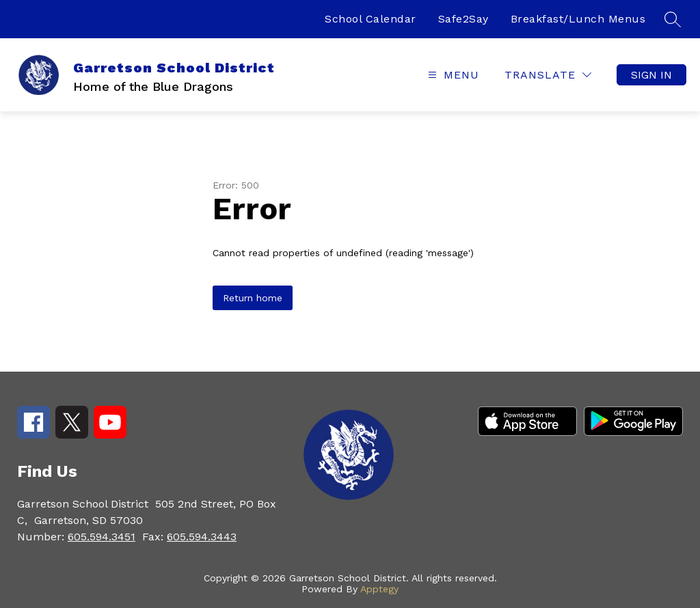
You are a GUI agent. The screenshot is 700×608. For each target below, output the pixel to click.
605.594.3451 (102, 537)
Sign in (651, 75)
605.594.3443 (202, 537)
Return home (253, 298)
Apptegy (379, 589)
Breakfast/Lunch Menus (578, 19)
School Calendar (371, 19)
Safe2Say (463, 19)
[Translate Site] (548, 75)
